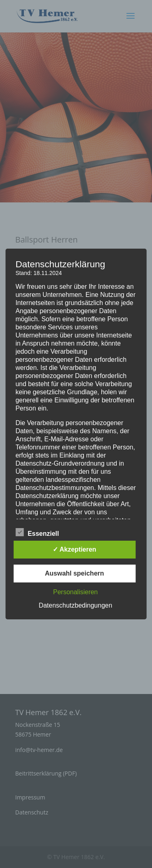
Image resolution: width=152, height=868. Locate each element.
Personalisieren (75, 592)
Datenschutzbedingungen (75, 605)
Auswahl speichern (75, 573)
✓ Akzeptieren (75, 549)
